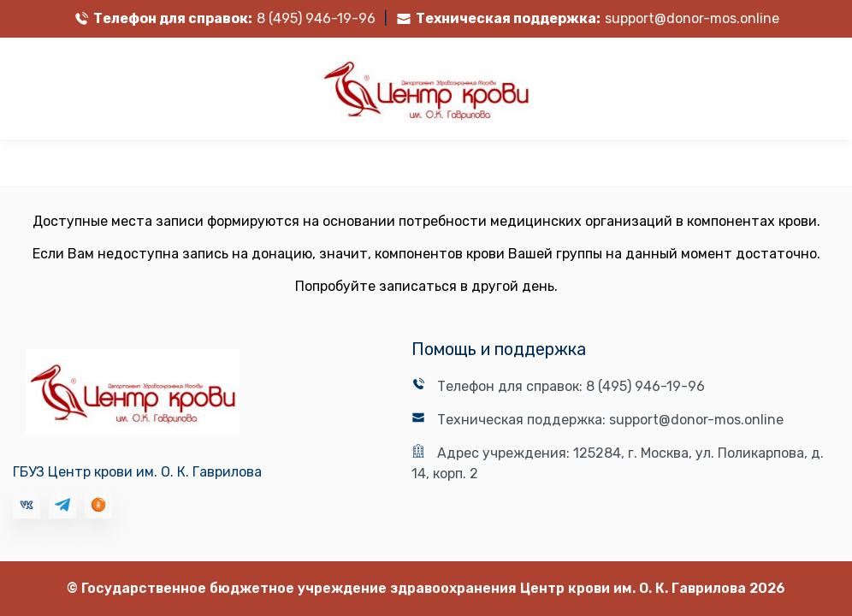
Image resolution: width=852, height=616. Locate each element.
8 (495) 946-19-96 (316, 18)
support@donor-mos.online (692, 18)
